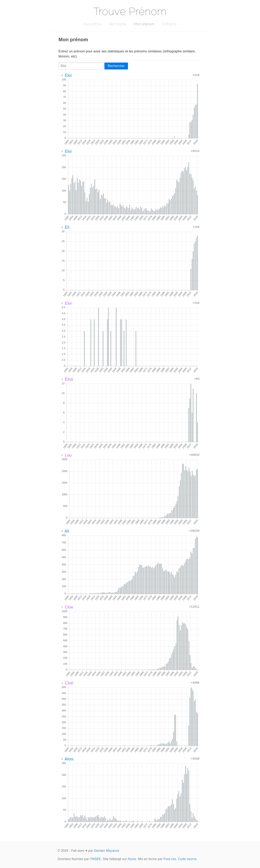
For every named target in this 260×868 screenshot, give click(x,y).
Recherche (118, 24)
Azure (132, 859)
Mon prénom (144, 24)
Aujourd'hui (93, 24)
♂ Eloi (66, 151)
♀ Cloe (67, 607)
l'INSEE (95, 859)
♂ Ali (65, 531)
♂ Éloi (66, 75)
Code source (187, 859)
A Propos (169, 24)
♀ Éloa (67, 379)
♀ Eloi (66, 303)
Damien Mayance (107, 851)
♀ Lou (66, 455)
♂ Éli (65, 227)
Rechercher (116, 66)
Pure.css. (170, 859)
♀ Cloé (67, 683)
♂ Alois (67, 759)
